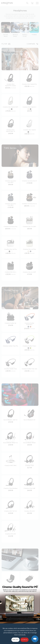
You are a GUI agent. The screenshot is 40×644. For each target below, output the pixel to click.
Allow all (24, 640)
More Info (15, 640)
